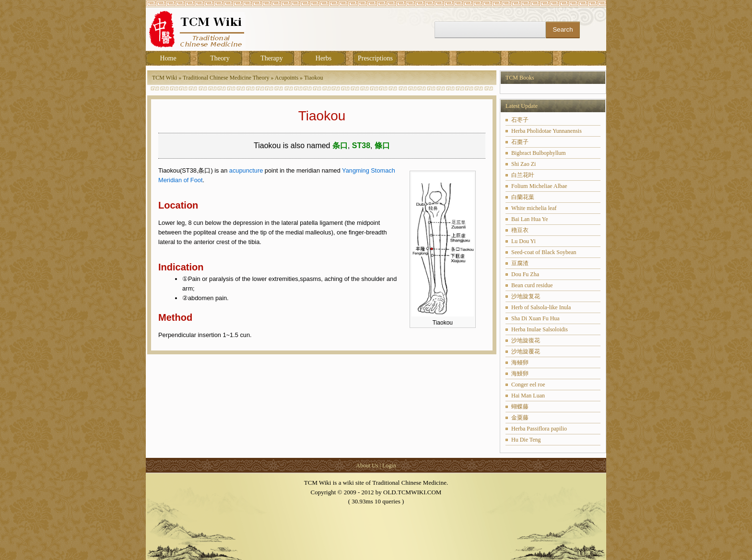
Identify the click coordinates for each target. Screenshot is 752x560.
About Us (367, 466)
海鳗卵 (520, 362)
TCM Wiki (164, 78)
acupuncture (246, 170)
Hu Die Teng (526, 440)
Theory (220, 58)
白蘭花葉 (523, 197)
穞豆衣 (520, 230)
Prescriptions (375, 58)
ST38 (361, 146)
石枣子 (520, 120)
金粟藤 (520, 418)
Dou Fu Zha (525, 274)
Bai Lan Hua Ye (530, 219)
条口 (340, 146)
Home (168, 58)
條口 (382, 146)
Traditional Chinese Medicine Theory (226, 78)
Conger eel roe (528, 385)
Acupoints (287, 78)
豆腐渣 (520, 263)
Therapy (272, 58)
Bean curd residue (532, 285)
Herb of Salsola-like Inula (541, 307)
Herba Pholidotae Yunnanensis (546, 131)
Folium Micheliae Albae (539, 186)
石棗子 (520, 142)
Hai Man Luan (528, 396)
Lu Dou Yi (523, 241)
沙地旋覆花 (526, 351)
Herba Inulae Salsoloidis (540, 329)
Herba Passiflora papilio (539, 429)
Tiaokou (314, 78)
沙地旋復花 (526, 340)
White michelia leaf (534, 208)
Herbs (323, 58)
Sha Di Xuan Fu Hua (535, 318)
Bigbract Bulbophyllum (539, 153)
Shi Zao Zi (523, 164)
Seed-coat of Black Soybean (544, 252)
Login (389, 466)
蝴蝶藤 (520, 407)
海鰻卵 (520, 373)
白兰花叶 (523, 175)
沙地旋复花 (526, 296)
